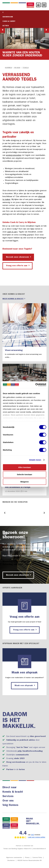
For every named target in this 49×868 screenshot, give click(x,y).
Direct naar (9, 788)
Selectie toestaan (24, 474)
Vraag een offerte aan (18, 266)
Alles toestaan (25, 467)
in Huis (17, 68)
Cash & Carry (9, 21)
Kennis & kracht (13, 792)
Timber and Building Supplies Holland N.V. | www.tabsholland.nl (25, 849)
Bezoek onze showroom (19, 257)
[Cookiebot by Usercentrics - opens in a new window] (35, 385)
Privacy (27, 858)
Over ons (8, 801)
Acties (6, 26)
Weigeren (24, 482)
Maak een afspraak (25, 685)
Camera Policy (37, 858)
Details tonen (35, 460)
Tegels (26, 68)
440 (33, 835)
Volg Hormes (10, 805)
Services (8, 797)
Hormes (8, 68)
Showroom (8, 17)
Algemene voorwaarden (14, 858)
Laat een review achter (37, 837)
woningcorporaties (14, 155)
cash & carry (12, 232)
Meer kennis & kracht (14, 299)
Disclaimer (11, 861)
